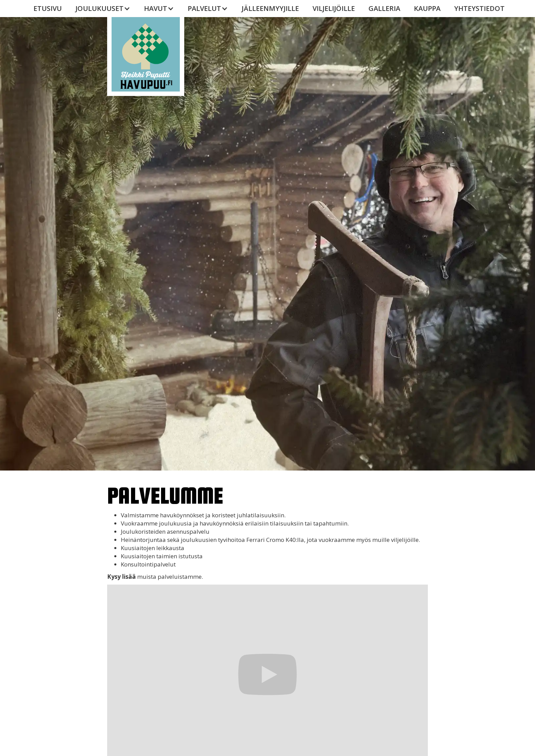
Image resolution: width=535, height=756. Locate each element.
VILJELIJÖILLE (334, 8)
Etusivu (48, 8)
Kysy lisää (121, 577)
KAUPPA (427, 8)
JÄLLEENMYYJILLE (270, 8)
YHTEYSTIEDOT (479, 8)
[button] (103, 9)
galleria (384, 8)
